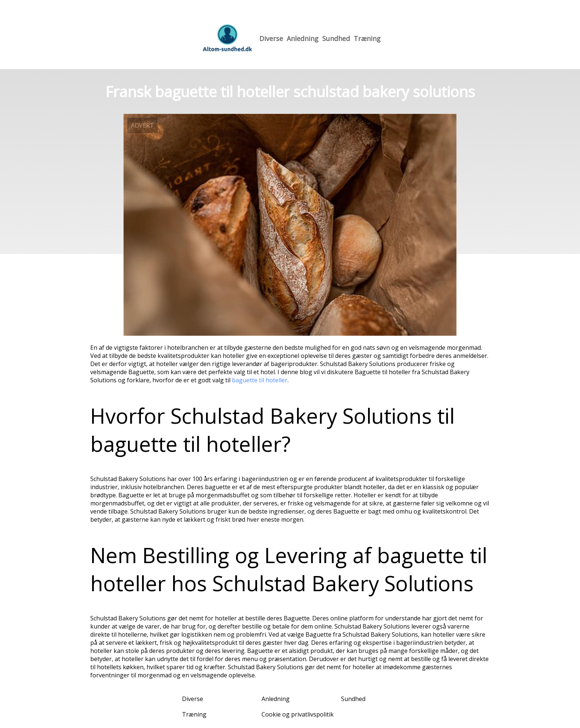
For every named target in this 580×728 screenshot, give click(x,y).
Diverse (271, 38)
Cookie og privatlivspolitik (298, 714)
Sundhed (336, 38)
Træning (367, 38)
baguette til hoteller (260, 380)
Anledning (303, 38)
